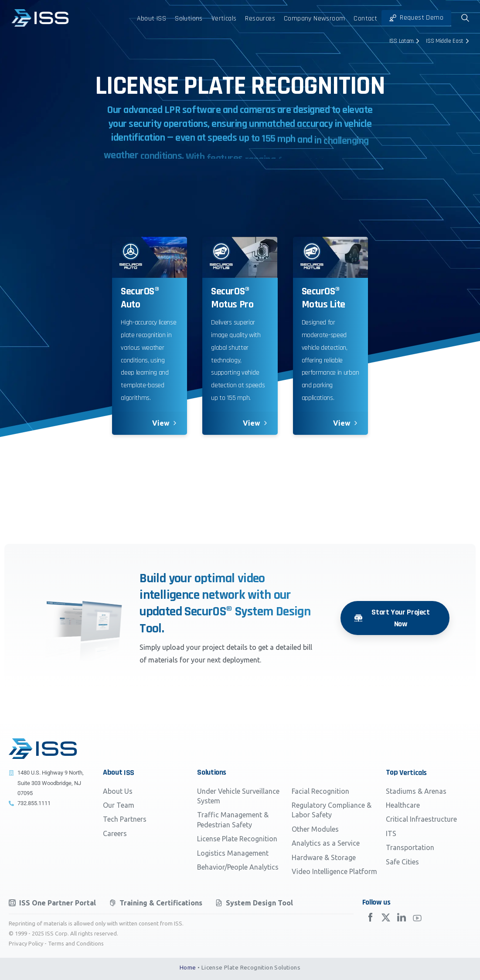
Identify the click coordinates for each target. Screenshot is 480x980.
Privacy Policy (26, 943)
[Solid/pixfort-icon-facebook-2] (370, 922)
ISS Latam (405, 41)
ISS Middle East (449, 41)
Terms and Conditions (76, 943)
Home (188, 967)
